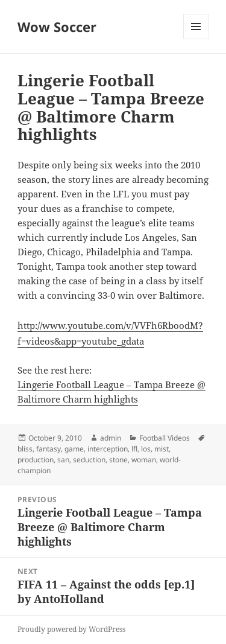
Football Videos (165, 438)
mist (162, 449)
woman (144, 460)
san (63, 460)
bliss (25, 449)
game (74, 449)
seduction (89, 460)
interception (108, 449)
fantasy (49, 449)
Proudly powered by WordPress (71, 629)
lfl (134, 449)
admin (111, 438)
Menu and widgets (196, 39)
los (146, 449)
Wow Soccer (57, 27)
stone (118, 460)
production (36, 460)
